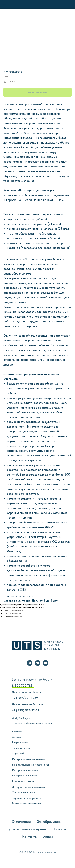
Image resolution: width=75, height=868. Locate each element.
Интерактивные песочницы (29, 759)
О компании (21, 821)
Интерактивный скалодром (29, 787)
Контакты (30, 837)
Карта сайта (20, 753)
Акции (48, 837)
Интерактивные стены (26, 776)
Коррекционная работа (27, 798)
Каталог (17, 731)
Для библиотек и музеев (28, 829)
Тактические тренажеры (27, 803)
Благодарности (21, 748)
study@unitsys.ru (22, 718)
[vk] (38, 663)
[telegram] (30, 663)
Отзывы (17, 737)
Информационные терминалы (30, 765)
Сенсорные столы (23, 781)
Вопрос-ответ (20, 742)
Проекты (59, 829)
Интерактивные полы (25, 770)
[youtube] (45, 663)
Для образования (50, 821)
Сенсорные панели (24, 792)
